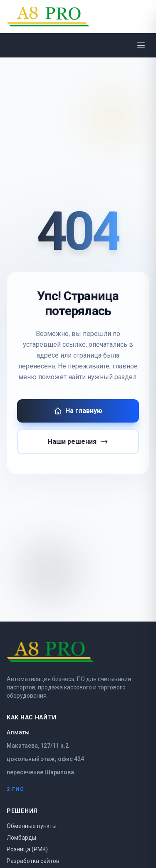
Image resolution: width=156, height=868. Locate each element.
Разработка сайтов (33, 861)
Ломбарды (21, 838)
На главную (78, 411)
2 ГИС (16, 789)
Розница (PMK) (27, 849)
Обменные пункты (32, 826)
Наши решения (78, 442)
